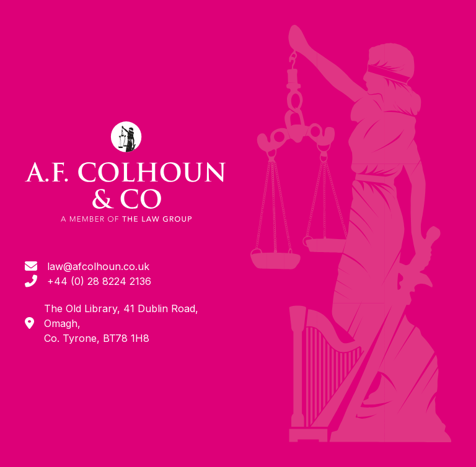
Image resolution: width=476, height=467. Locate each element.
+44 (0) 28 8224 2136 (99, 281)
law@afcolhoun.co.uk (98, 266)
